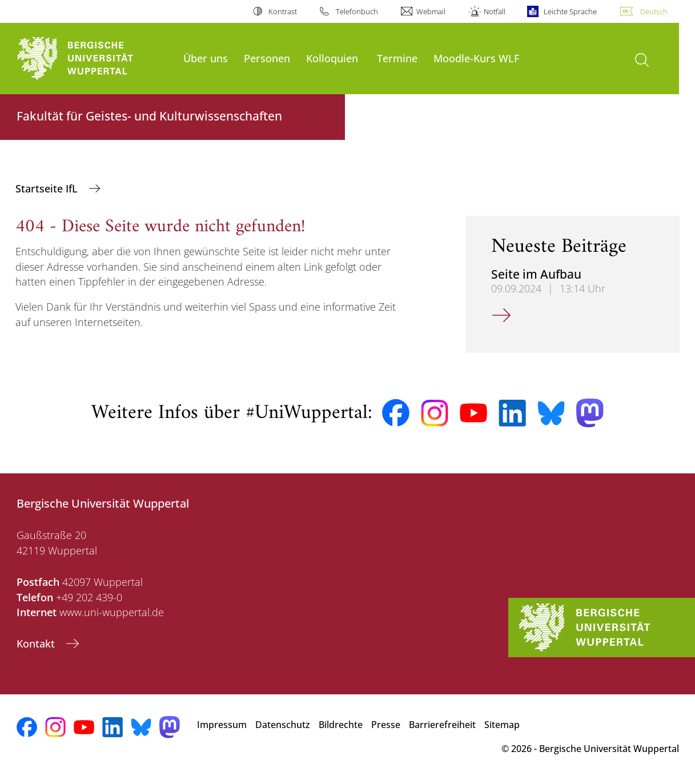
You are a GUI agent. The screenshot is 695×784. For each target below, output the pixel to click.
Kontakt (37, 644)
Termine (397, 58)
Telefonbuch (357, 11)
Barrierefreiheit (442, 725)
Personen (267, 58)
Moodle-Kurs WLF (476, 58)
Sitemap (502, 725)
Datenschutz (283, 725)
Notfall (495, 11)
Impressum (222, 725)
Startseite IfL (48, 188)
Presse (386, 725)
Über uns (206, 58)
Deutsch (654, 11)
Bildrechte (341, 725)
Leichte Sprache (570, 11)
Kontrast (283, 11)
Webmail (431, 11)
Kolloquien (332, 58)
